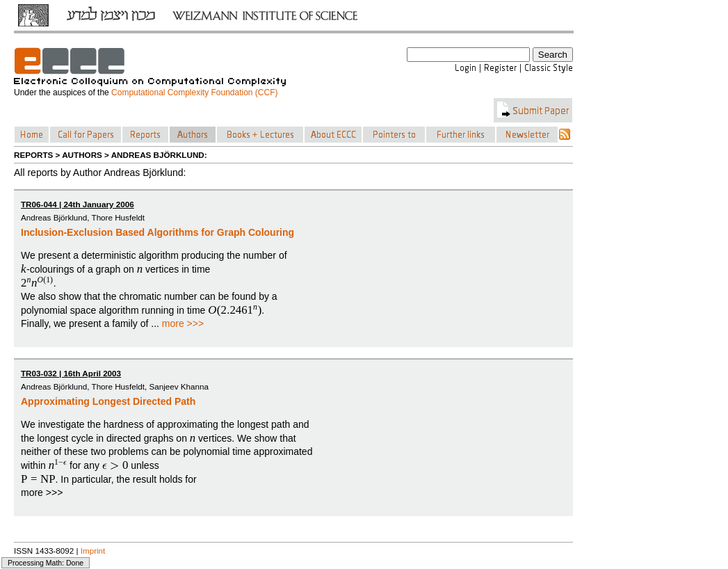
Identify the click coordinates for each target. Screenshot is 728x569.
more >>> (183, 323)
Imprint (93, 551)
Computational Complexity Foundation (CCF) (194, 93)
